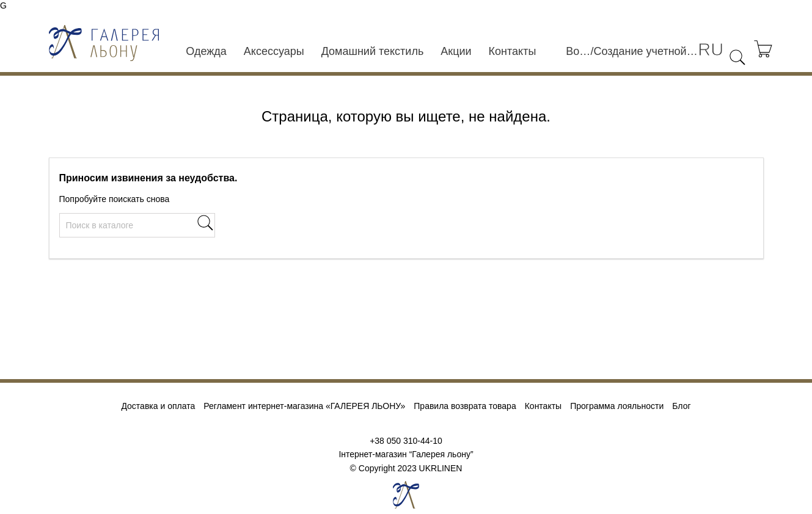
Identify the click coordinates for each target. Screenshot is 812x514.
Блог (681, 406)
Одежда (206, 51)
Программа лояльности (617, 406)
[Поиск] (137, 225)
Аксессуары (274, 51)
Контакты (513, 51)
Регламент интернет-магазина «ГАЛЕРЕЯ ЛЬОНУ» (304, 406)
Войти (578, 51)
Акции (456, 51)
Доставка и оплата (158, 406)
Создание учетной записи (646, 51)
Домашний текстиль (373, 51)
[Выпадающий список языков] (711, 50)
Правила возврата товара (465, 406)
